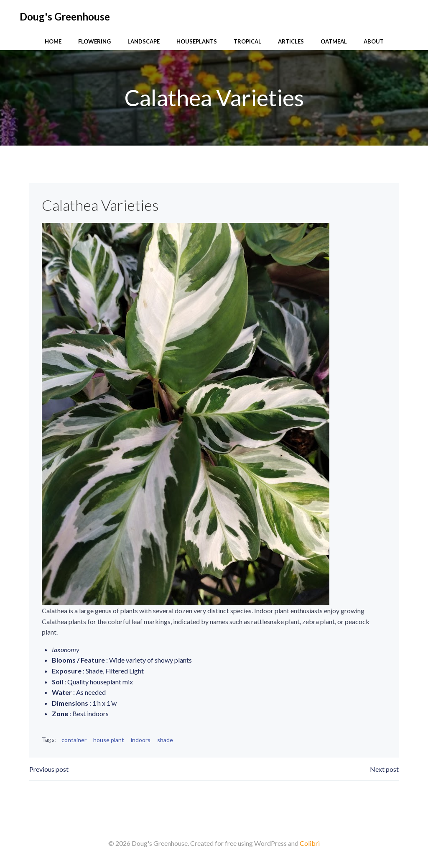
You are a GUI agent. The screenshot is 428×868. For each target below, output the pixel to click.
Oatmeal (334, 41)
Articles (291, 41)
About (374, 41)
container (74, 740)
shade (165, 740)
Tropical (247, 41)
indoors (141, 740)
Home (53, 41)
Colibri (310, 843)
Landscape (144, 41)
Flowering (94, 41)
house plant (109, 740)
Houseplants (197, 41)
